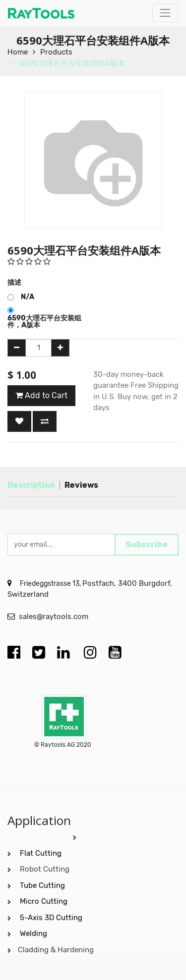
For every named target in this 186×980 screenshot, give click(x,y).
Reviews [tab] (81, 485)
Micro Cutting (45, 901)
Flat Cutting (41, 853)
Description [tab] (31, 485)
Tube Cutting (43, 885)
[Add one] (60, 348)
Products (56, 52)
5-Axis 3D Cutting (52, 918)
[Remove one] (17, 348)
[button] (19, 421)
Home (18, 52)
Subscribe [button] (147, 544)
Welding (33, 933)
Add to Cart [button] (41, 395)
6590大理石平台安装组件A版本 (72, 63)
